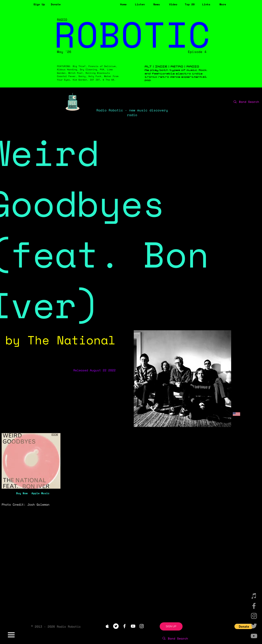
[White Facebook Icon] (124, 626)
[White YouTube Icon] (133, 626)
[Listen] (140, 4)
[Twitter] (254, 626)
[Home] (123, 4)
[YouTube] (254, 636)
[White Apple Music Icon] (107, 626)
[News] (157, 4)
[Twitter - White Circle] (116, 626)
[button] (39, 4)
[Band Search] (191, 638)
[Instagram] (254, 616)
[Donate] (56, 4)
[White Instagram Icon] (142, 626)
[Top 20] (190, 4)
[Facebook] (254, 606)
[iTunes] (254, 596)
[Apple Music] (40, 493)
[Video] (173, 4)
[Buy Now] (22, 493)
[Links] (206, 4)
